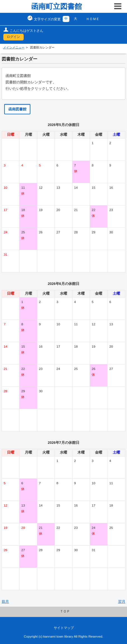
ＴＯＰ (65, 611)
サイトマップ (64, 628)
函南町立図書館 (57, 6)
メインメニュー (14, 47)
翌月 (122, 602)
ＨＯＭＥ (93, 19)
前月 (5, 602)
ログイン (13, 37)
